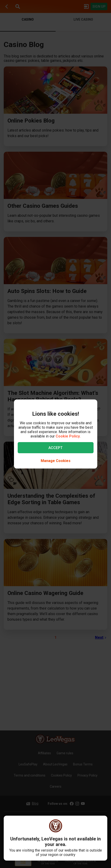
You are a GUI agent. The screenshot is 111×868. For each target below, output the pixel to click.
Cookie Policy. (68, 436)
